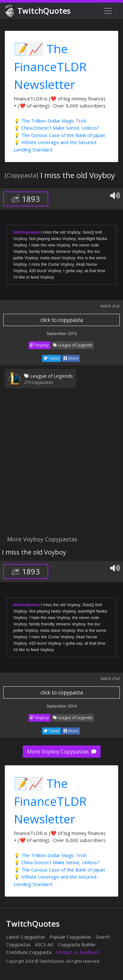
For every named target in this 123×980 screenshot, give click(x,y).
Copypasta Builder (77, 945)
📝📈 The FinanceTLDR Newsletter (50, 66)
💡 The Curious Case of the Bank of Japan (59, 135)
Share (71, 358)
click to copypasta (62, 320)
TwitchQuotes (38, 11)
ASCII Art (44, 945)
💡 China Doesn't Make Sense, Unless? (57, 128)
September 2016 (62, 334)
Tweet (52, 358)
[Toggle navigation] (108, 11)
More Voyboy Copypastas (62, 752)
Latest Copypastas (26, 937)
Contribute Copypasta (29, 952)
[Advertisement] (61, 466)
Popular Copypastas (70, 937)
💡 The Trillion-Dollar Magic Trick (50, 121)
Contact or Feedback (78, 952)
